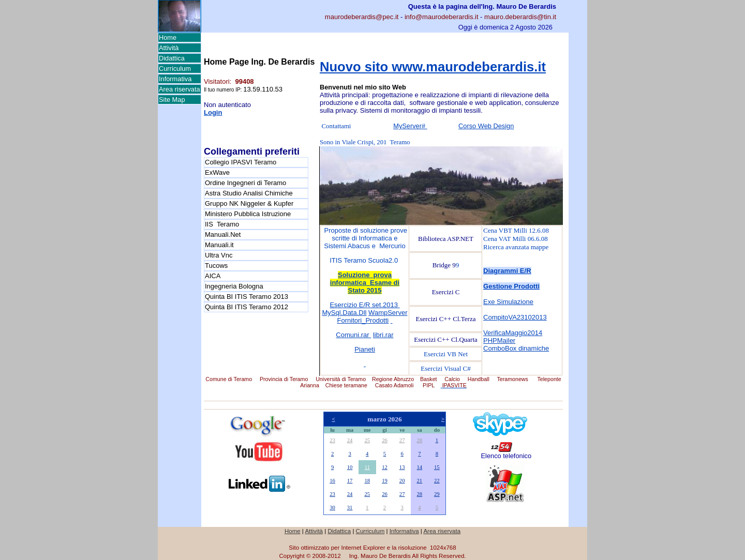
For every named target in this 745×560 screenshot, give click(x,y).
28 (420, 440)
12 (385, 467)
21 (420, 481)
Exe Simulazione (508, 302)
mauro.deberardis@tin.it (520, 17)
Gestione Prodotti (511, 286)
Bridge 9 (444, 265)
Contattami (337, 126)
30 (332, 508)
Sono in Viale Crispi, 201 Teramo (365, 142)
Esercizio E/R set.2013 (364, 305)
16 (332, 481)
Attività (169, 48)
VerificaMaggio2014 (513, 333)
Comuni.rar (353, 335)
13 (402, 467)
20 (402, 481)
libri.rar (383, 335)
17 (350, 481)
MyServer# (410, 126)
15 (437, 467)
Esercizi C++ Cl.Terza (446, 319)
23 (332, 440)
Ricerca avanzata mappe (516, 247)
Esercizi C (446, 292)
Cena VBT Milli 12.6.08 (516, 230)
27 (402, 440)
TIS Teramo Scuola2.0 (366, 260)
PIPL (429, 385)
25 (367, 440)
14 (420, 467)
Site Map (172, 100)
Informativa (175, 79)
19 (385, 481)
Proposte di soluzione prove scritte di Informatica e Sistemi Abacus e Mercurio (365, 238)
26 (385, 440)
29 (437, 494)
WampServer (388, 313)
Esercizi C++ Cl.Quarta (446, 339)
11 (367, 467)
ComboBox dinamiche (516, 348)
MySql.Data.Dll (345, 313)
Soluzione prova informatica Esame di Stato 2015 (365, 283)
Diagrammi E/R (507, 271)
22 (437, 481)
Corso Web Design (486, 126)
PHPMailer (499, 340)
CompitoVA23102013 (515, 317)
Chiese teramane (346, 385)
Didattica (172, 58)
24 (350, 440)
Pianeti (365, 349)
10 (350, 467)
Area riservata (180, 89)
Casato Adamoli (394, 385)
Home (168, 37)
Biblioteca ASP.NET (446, 239)
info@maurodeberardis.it (442, 17)
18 (367, 481)
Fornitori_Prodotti (363, 320)
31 (350, 508)
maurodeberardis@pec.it (362, 17)
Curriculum (175, 69)
